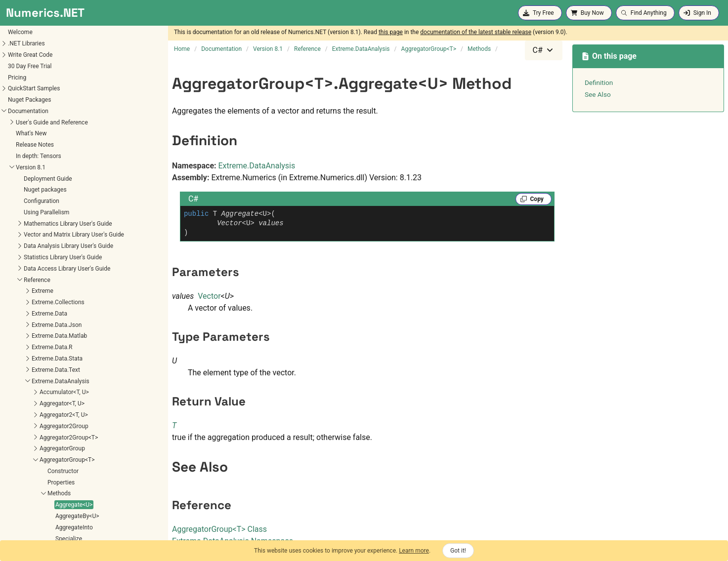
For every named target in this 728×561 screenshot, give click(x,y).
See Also (598, 94)
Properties (20, 325)
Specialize (28, 382)
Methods (18, 336)
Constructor (22, 314)
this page (391, 32)
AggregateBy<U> (36, 359)
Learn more (414, 551)
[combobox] (544, 50)
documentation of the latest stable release (476, 32)
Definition (599, 82)
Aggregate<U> (33, 348)
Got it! (458, 551)
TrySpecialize (32, 404)
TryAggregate (32, 393)
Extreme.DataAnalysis (257, 166)
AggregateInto (33, 370)
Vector (209, 296)
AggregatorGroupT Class (219, 529)
